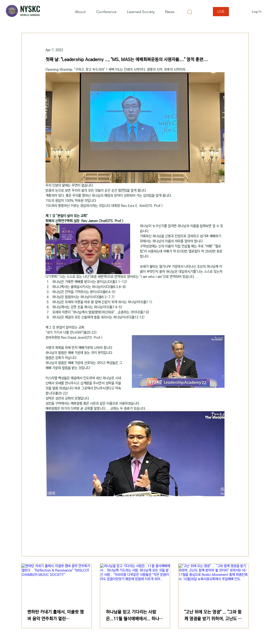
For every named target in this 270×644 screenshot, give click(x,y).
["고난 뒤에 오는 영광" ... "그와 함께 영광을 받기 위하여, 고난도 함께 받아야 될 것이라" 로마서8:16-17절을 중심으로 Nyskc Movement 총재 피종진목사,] (214, 583)
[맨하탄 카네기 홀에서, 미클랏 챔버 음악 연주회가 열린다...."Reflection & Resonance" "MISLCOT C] (56, 583)
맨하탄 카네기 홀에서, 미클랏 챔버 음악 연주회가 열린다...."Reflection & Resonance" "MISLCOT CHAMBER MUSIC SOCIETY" (56, 616)
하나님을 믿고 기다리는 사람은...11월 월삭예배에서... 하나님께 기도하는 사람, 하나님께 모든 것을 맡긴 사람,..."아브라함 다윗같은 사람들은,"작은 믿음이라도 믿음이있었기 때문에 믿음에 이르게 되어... (135, 616)
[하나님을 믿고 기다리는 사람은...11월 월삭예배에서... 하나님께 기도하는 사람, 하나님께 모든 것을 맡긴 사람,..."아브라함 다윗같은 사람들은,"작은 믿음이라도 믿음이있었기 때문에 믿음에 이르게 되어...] (135, 583)
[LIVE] (221, 12)
